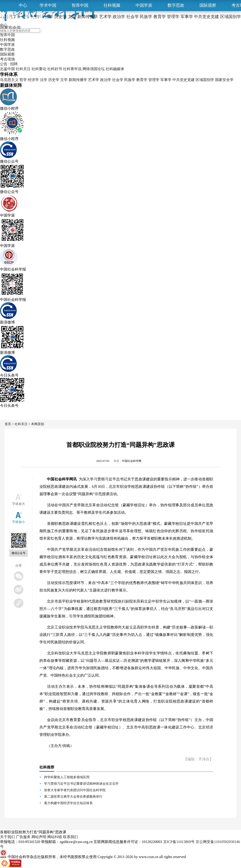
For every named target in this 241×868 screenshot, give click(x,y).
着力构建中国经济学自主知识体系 (68, 803)
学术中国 (48, 5)
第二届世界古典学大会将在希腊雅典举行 (73, 797)
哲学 (23, 80)
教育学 (142, 80)
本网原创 (38, 424)
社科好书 (55, 69)
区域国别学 (205, 80)
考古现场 (7, 59)
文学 (64, 80)
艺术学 (94, 80)
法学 (44, 80)
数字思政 (176, 5)
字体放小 (19, 522)
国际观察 (208, 5)
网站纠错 (55, 837)
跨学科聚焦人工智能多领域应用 (67, 777)
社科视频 (112, 5)
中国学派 (144, 5)
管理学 (154, 80)
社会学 (118, 80)
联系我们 (70, 837)
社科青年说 (72, 69)
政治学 (106, 80)
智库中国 (80, 5)
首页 (8, 424)
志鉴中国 (7, 69)
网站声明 (39, 837)
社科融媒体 (115, 69)
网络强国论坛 (94, 69)
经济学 (33, 80)
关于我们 (7, 837)
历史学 (54, 80)
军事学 (166, 80)
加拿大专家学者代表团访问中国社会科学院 (75, 790)
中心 (23, 5)
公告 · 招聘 (9, 64)
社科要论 (39, 69)
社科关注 (23, 69)
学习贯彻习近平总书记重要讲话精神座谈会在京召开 (81, 784)
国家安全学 (224, 80)
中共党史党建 (184, 80)
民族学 (130, 80)
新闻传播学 (78, 80)
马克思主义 (9, 80)
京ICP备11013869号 (179, 842)
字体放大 (19, 504)
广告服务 (23, 837)
